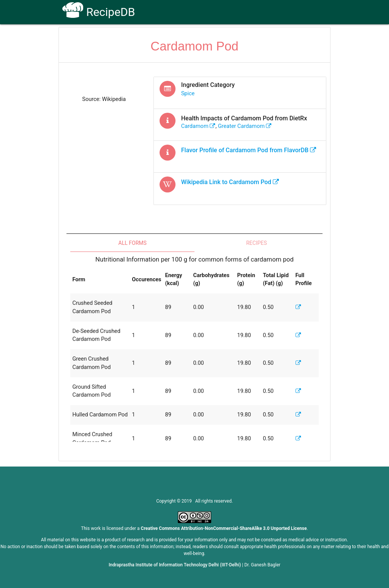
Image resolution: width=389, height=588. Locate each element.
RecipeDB (99, 12)
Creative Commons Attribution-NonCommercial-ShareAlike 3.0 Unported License (224, 528)
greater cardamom (245, 126)
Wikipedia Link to (230, 182)
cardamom (198, 126)
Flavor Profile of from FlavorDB (249, 150)
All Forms (133, 243)
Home (141, 39)
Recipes (257, 243)
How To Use (174, 39)
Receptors (213, 39)
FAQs (243, 39)
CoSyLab (310, 39)
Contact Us (274, 39)
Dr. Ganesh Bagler (262, 565)
